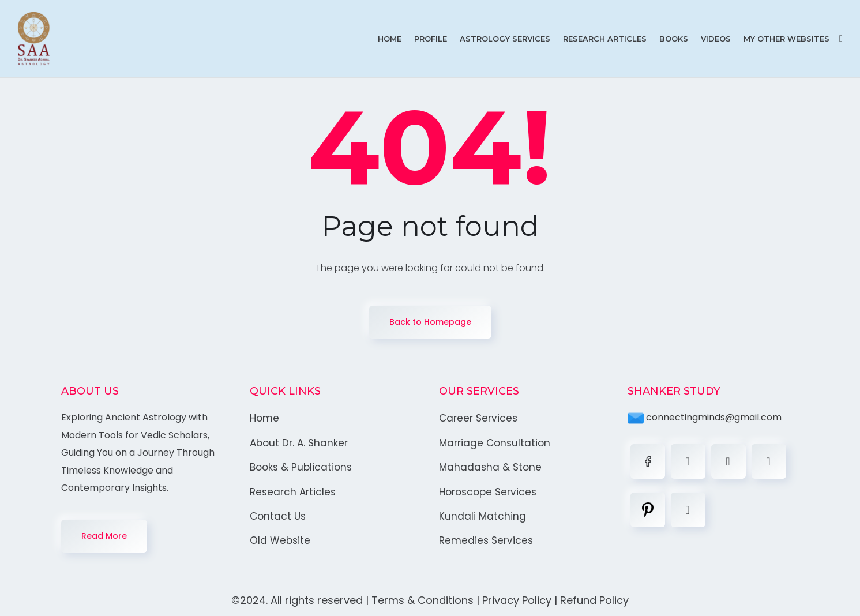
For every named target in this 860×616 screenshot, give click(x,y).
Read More (104, 536)
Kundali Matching (482, 516)
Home (390, 39)
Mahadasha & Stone (490, 467)
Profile (431, 39)
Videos (716, 39)
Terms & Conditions (423, 600)
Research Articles (605, 39)
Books (674, 39)
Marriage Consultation (495, 443)
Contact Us (278, 516)
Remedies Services (486, 540)
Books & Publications (301, 467)
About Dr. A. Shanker (299, 443)
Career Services (478, 418)
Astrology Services (505, 39)
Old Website (280, 540)
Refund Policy (594, 600)
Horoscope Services (488, 492)
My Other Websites (786, 39)
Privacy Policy (517, 600)
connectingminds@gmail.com (705, 417)
